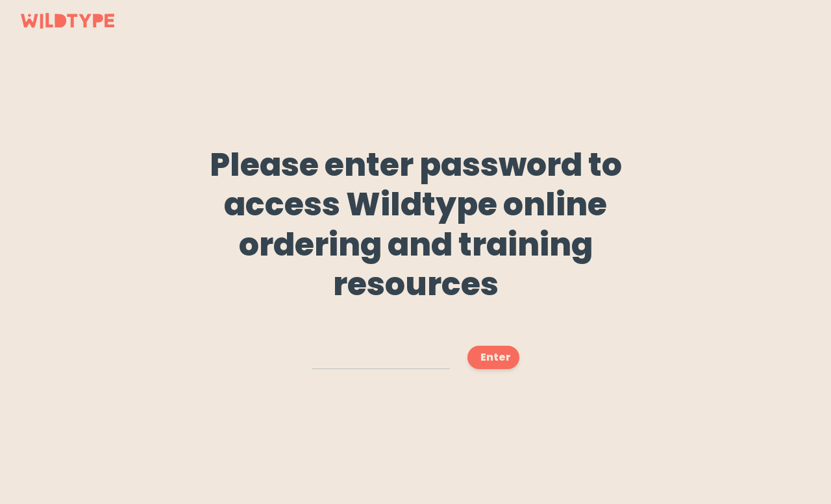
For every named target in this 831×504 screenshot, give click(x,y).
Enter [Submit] (496, 357)
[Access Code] (381, 357)
